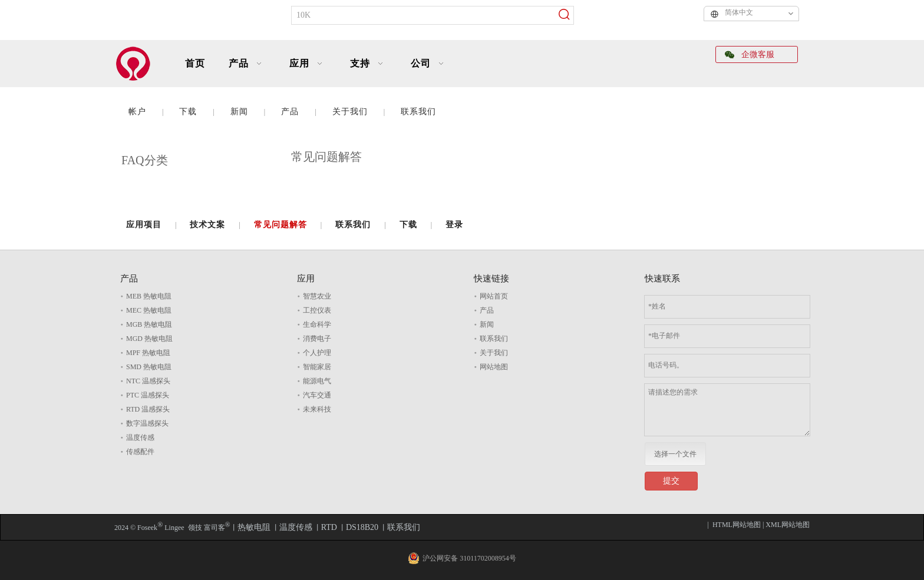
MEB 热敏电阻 (149, 296)
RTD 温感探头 (148, 409)
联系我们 (418, 112)
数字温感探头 (147, 423)
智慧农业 (317, 296)
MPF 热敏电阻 (148, 353)
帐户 (137, 112)
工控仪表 (317, 310)
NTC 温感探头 (148, 381)
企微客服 (750, 54)
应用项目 (144, 225)
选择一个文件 (675, 454)
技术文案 (207, 225)
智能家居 (317, 367)
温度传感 (140, 438)
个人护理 (317, 353)
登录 (454, 225)
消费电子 (317, 339)
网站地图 (494, 367)
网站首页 (494, 296)
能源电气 (317, 381)
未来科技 (317, 409)
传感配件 (140, 452)
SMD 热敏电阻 (149, 367)
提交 (671, 481)
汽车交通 (317, 395)
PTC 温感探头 (148, 395)
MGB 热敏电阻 (149, 324)
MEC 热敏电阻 (149, 310)
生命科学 (317, 324)
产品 (290, 112)
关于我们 (350, 112)
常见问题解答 (280, 225)
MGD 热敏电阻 (149, 339)
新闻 (239, 112)
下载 (188, 112)
